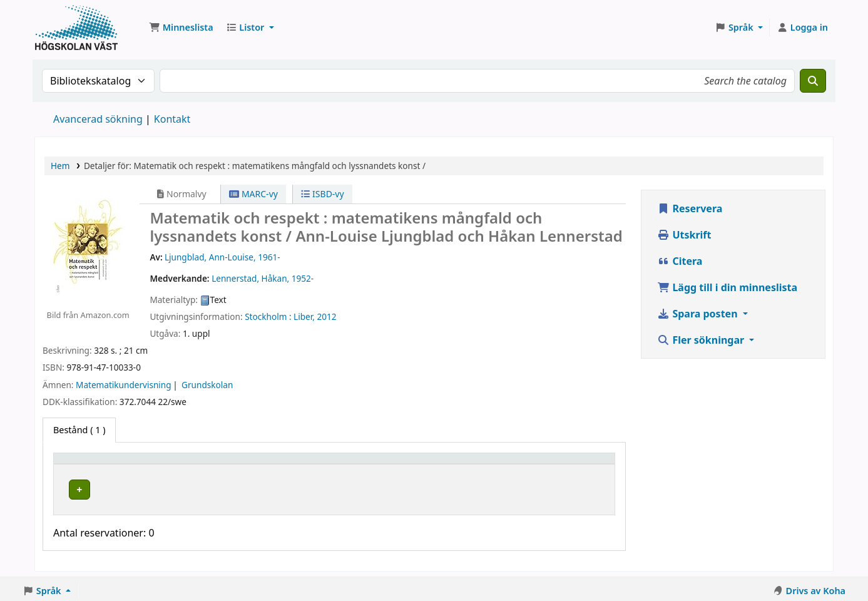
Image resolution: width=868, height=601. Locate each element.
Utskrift (684, 235)
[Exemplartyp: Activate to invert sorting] (108, 464)
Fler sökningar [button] (702, 340)
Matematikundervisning (124, 385)
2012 (326, 316)
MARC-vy (253, 194)
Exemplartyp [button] (87, 464)
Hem (60, 166)
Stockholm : (268, 316)
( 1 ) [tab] (79, 430)
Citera (680, 261)
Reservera (690, 208)
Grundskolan (207, 385)
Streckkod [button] (539, 464)
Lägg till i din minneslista (727, 287)
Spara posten (698, 314)
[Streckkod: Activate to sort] (563, 464)
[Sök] (813, 81)
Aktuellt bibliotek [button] (207, 464)
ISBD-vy (322, 194)
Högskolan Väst (200, 487)
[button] (181, 28)
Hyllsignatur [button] (347, 464)
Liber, (304, 316)
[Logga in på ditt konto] (802, 28)
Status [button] (460, 464)
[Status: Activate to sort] (475, 464)
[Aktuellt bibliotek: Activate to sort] (238, 464)
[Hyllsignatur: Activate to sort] (378, 464)
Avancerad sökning (98, 119)
